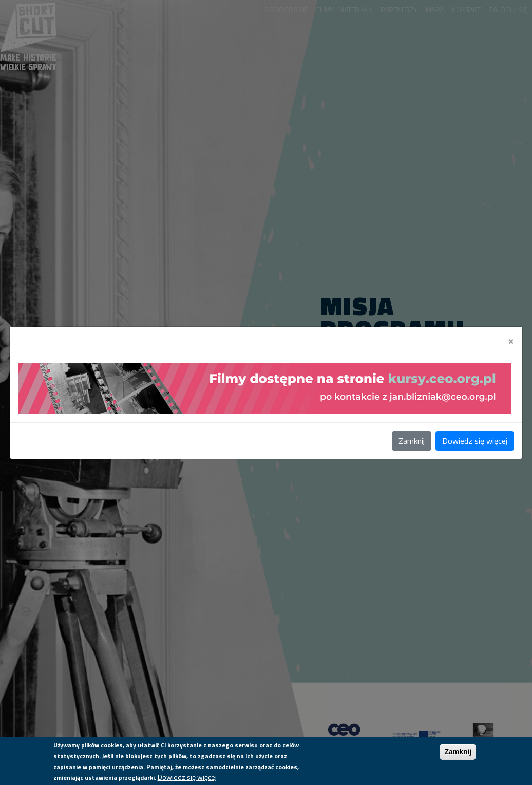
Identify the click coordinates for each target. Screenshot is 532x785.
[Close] (511, 340)
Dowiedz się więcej (475, 441)
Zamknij (412, 441)
